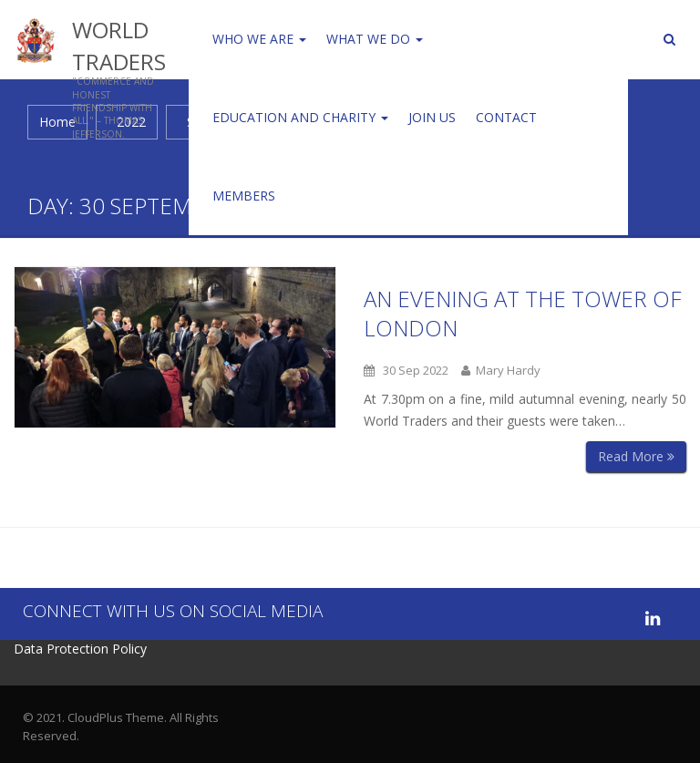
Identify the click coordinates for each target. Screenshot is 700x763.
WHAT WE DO (375, 39)
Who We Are (259, 39)
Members (244, 196)
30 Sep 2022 (406, 370)
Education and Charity (300, 117)
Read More (636, 456)
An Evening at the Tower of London (522, 313)
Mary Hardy (501, 370)
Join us (432, 117)
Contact (506, 117)
